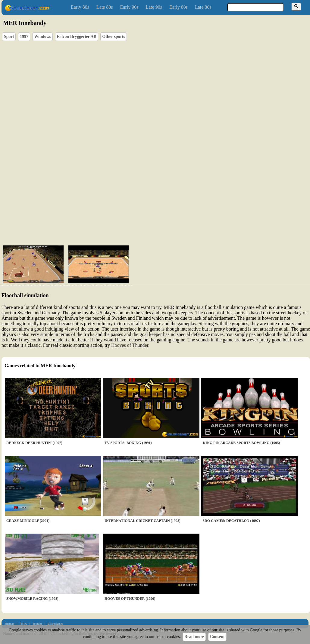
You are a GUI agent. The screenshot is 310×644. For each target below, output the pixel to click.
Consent (217, 637)
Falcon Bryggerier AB (77, 37)
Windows (42, 37)
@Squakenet (55, 624)
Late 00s (203, 7)
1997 (24, 37)
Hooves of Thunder (130, 345)
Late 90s (154, 7)
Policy (23, 624)
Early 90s (129, 7)
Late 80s (105, 7)
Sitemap (9, 624)
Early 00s (178, 7)
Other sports (114, 37)
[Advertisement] (88, 217)
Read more (194, 637)
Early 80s (80, 7)
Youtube (37, 624)
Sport (9, 37)
